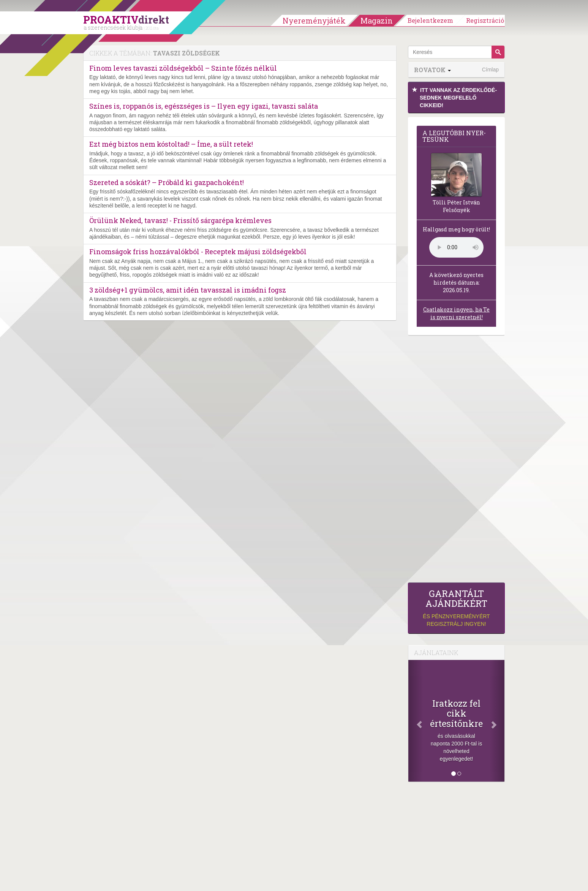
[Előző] (416, 721)
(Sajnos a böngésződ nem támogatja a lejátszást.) (456, 247)
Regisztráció (485, 20)
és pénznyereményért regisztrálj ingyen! (456, 608)
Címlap (490, 70)
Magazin (377, 21)
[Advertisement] (456, 461)
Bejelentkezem (430, 20)
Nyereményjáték (314, 21)
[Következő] (497, 721)
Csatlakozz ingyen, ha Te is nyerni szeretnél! (456, 313)
